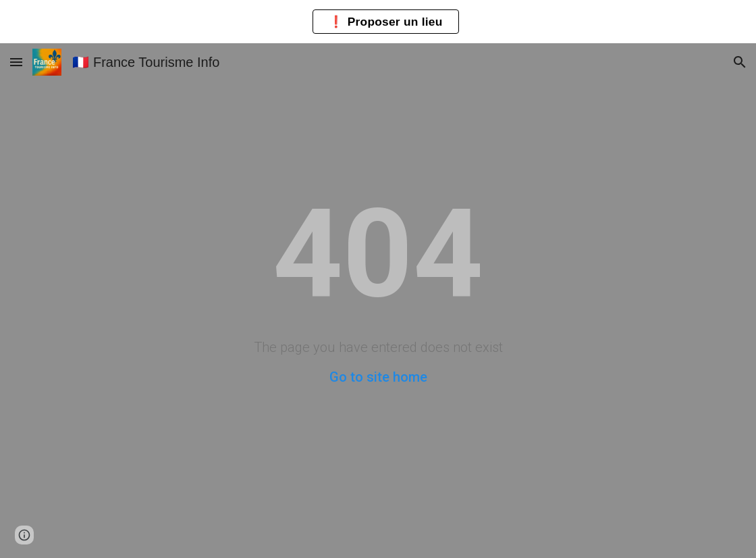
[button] (16, 62)
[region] (378, 22)
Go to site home (378, 377)
